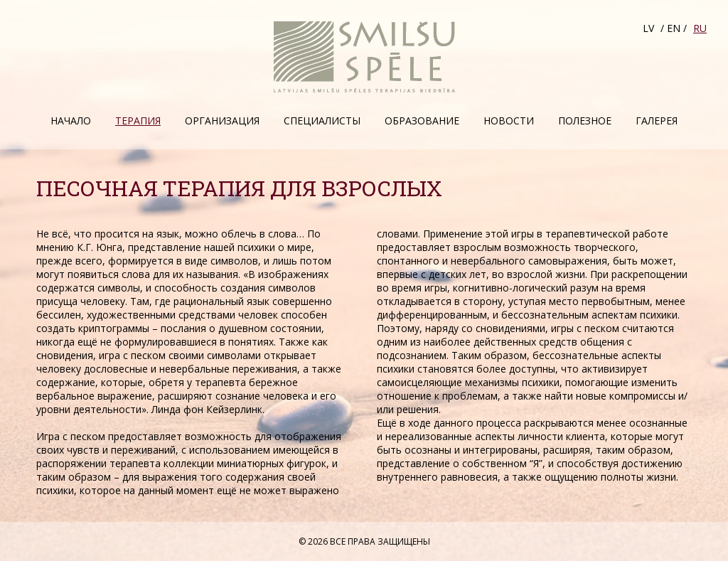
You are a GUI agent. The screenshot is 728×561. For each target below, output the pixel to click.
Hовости (509, 121)
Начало (71, 121)
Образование (422, 121)
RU (700, 28)
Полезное (585, 121)
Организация (222, 121)
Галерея (657, 121)
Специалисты (322, 121)
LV (648, 28)
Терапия (138, 121)
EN (674, 28)
